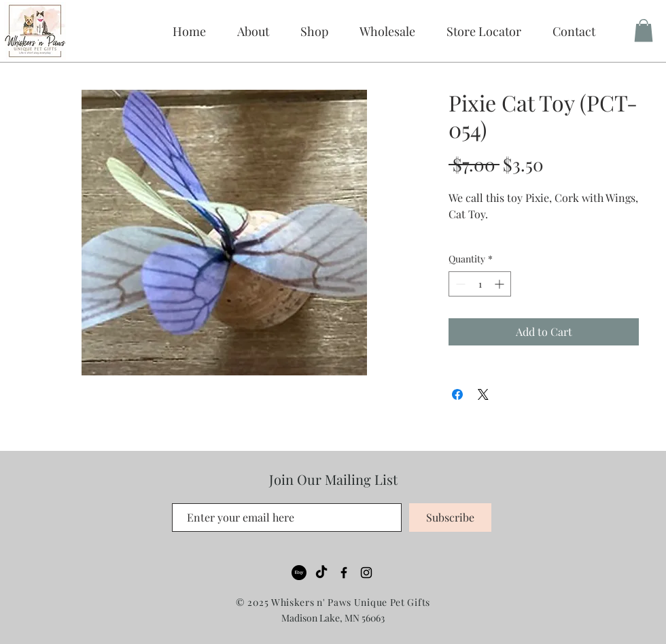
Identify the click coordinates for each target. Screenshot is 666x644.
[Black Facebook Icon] (344, 573)
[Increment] (501, 284)
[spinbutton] (480, 284)
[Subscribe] (450, 518)
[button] (387, 31)
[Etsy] (299, 573)
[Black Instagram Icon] (366, 573)
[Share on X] (483, 394)
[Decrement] (459, 284)
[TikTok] (321, 573)
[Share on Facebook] (457, 394)
